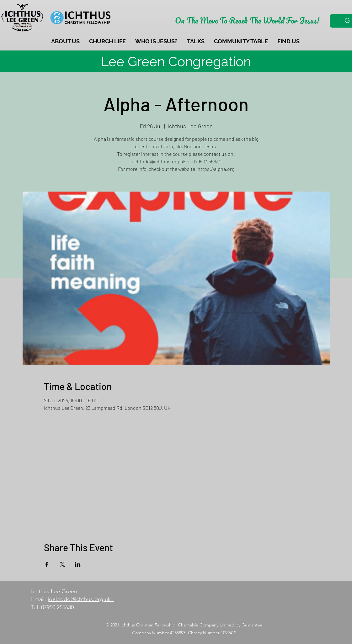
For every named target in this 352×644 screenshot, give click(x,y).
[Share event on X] (62, 564)
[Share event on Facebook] (47, 564)
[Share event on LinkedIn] (78, 564)
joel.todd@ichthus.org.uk (81, 599)
